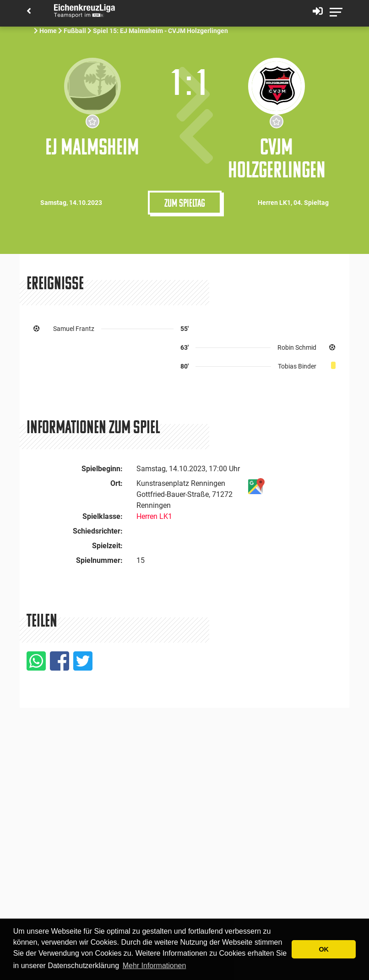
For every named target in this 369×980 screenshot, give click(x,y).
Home (48, 31)
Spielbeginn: (102, 469)
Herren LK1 (154, 516)
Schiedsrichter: (98, 531)
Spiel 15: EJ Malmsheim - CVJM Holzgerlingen (161, 31)
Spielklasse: (103, 516)
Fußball (75, 31)
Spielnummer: (99, 560)
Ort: (117, 483)
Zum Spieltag (185, 203)
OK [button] (324, 949)
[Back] (29, 12)
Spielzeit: (107, 546)
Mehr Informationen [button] (155, 966)
